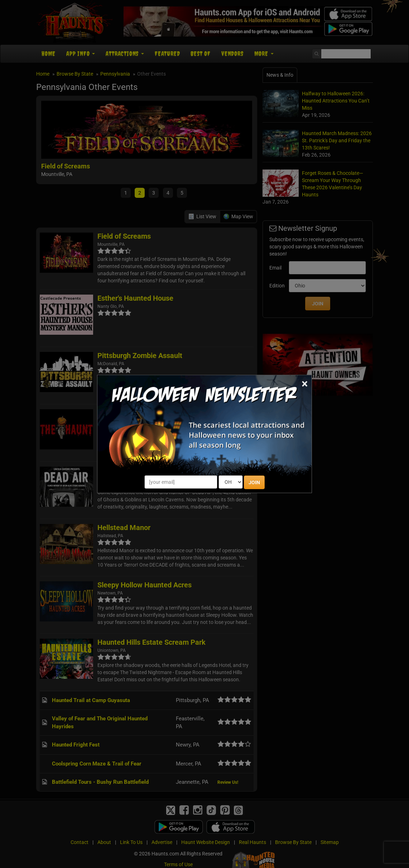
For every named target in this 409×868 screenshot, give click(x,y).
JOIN (254, 482)
